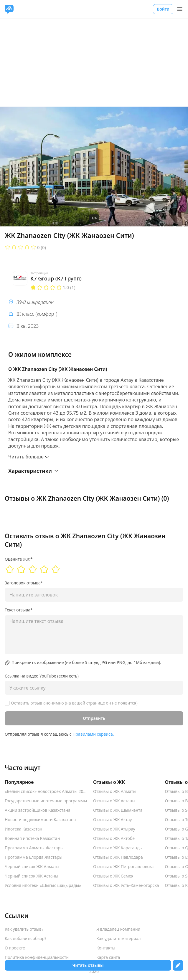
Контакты (106, 948)
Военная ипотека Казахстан (32, 838)
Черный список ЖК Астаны (32, 876)
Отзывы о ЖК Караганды (118, 848)
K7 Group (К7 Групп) (56, 278)
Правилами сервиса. (93, 734)
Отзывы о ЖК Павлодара (118, 857)
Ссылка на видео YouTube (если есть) (42, 676)
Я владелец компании (118, 929)
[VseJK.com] (9, 9)
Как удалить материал (119, 939)
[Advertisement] (94, 63)
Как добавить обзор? (25, 939)
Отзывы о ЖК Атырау (114, 829)
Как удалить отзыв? (24, 929)
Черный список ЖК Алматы (32, 867)
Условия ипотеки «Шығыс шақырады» (43, 885)
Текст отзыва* (19, 610)
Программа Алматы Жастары (34, 848)
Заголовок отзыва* (24, 583)
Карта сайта (108, 957)
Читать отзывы (88, 965)
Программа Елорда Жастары (34, 857)
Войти (163, 9)
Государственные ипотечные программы (46, 801)
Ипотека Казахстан (23, 829)
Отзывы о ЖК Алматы (115, 791)
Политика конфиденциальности (37, 957)
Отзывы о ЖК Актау (112, 820)
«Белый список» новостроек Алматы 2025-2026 (46, 791)
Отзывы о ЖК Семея (113, 876)
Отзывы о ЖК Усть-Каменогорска (126, 885)
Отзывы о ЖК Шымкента (118, 810)
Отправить (94, 718)
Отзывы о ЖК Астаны (114, 801)
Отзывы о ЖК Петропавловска (123, 867)
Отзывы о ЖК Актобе (114, 838)
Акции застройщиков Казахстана (38, 810)
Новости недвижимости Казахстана (40, 820)
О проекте (15, 948)
